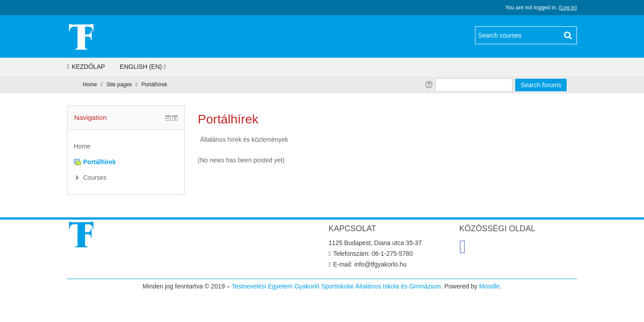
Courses (95, 178)
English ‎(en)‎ (141, 67)
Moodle (489, 286)
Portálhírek (154, 85)
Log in (568, 8)
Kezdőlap (86, 67)
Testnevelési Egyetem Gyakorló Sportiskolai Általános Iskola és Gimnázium (336, 286)
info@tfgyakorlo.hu (380, 264)
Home (90, 85)
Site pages (119, 85)
